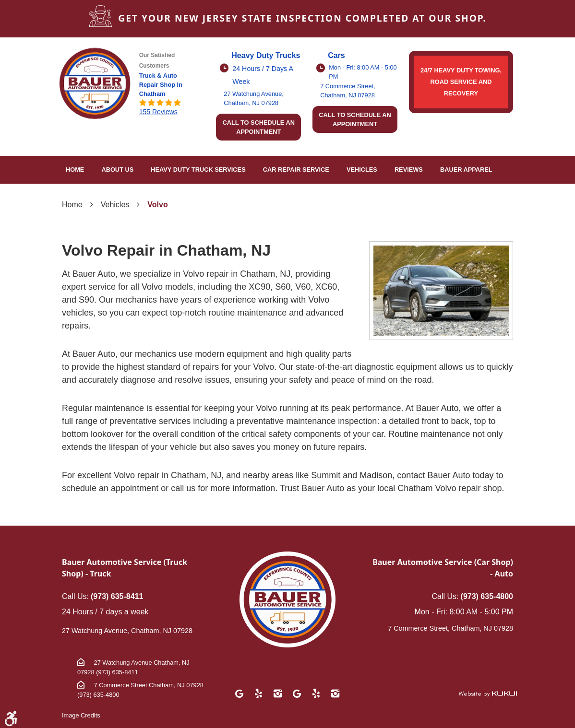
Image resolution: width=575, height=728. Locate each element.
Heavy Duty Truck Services (198, 170)
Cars (336, 55)
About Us (117, 170)
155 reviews (158, 112)
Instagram (278, 693)
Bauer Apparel (466, 170)
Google (240, 693)
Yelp (259, 693)
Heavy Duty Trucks (266, 55)
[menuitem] (75, 170)
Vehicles (362, 170)
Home (75, 170)
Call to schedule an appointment (258, 127)
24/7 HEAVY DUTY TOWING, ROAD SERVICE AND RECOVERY (461, 82)
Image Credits (81, 715)
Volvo (157, 205)
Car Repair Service (296, 170)
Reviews (409, 170)
